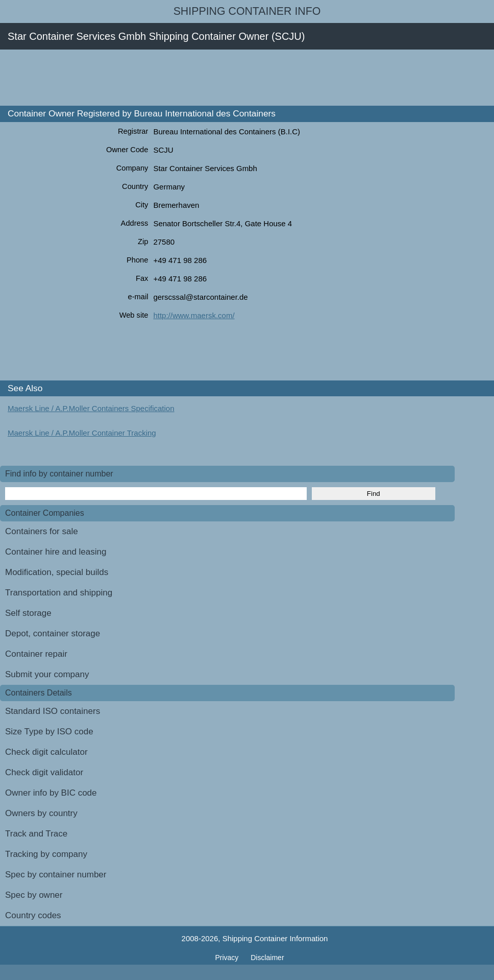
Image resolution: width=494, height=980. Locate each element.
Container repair (36, 654)
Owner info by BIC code (51, 793)
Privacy (228, 958)
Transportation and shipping (59, 593)
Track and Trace (36, 834)
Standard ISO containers (53, 711)
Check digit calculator (46, 752)
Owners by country (41, 813)
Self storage (28, 613)
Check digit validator (44, 772)
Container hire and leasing (56, 552)
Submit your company (47, 674)
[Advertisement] (186, 78)
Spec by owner (34, 895)
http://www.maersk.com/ (194, 315)
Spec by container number (56, 875)
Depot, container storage (53, 634)
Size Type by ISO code (49, 732)
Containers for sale (42, 531)
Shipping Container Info (247, 11)
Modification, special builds (57, 572)
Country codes (33, 915)
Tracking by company (46, 854)
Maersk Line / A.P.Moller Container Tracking (82, 433)
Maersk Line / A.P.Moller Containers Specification (91, 408)
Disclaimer (267, 958)
